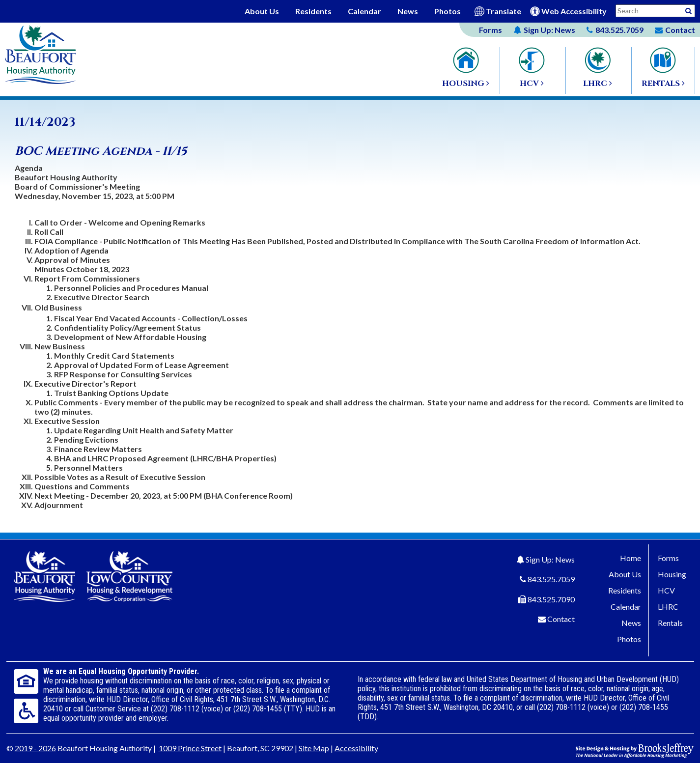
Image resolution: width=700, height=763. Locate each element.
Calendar (364, 11)
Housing (672, 574)
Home (630, 558)
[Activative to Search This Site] (688, 10)
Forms (490, 30)
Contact (561, 619)
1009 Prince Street (190, 748)
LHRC (668, 607)
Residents (313, 11)
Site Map (314, 748)
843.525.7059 (551, 579)
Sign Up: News (550, 559)
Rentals (670, 623)
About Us (262, 11)
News (408, 11)
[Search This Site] (655, 11)
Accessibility (356, 748)
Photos (448, 11)
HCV (666, 590)
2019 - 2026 (35, 748)
